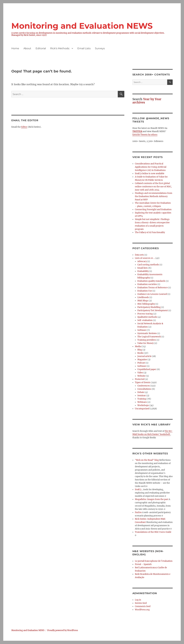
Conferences (144, 386)
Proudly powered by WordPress (63, 630)
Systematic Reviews (147, 333)
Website (141, 376)
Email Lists (84, 48)
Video (140, 373)
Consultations (144, 389)
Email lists (143, 268)
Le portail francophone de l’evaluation (154, 561)
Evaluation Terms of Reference (153, 288)
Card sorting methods (148, 265)
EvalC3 (138, 490)
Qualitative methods (147, 317)
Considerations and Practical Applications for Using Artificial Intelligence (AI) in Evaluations (151, 167)
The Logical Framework (149, 337)
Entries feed (141, 603)
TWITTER (137, 131)
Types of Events (143, 382)
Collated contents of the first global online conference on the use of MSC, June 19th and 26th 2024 (153, 187)
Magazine (142, 360)
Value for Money (145, 343)
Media (138, 346)
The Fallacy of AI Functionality (150, 232)
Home (15, 48)
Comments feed (143, 606)
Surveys (100, 48)
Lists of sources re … (145, 258)
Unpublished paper (147, 369)
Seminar (142, 396)
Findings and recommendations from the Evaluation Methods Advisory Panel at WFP (154, 196)
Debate (141, 392)
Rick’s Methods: (60, 48)
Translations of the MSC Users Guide (153, 532)
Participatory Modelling (149, 307)
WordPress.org (142, 610)
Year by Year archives (147, 101)
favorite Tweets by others (145, 135)
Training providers (147, 340)
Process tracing (145, 314)
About (27, 48)
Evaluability (143, 271)
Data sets (139, 255)
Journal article (144, 356)
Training (142, 399)
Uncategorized (142, 409)
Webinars (142, 402)
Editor (24, 127)
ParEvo (138, 512)
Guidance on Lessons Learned (152, 294)
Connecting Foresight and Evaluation (153, 209)
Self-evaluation (145, 320)
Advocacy (142, 261)
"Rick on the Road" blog (147, 460)
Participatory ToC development (153, 310)
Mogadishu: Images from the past (152, 499)
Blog (140, 350)
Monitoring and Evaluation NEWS (82, 26)
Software (142, 330)
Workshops (143, 405)
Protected (140, 379)
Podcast (141, 363)
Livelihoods (143, 297)
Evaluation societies (147, 284)
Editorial (41, 48)
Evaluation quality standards (151, 281)
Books (140, 353)
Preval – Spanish (143, 564)
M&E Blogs (143, 301)
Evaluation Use (145, 291)
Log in (138, 600)
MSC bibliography (146, 304)
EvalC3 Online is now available (150, 174)
